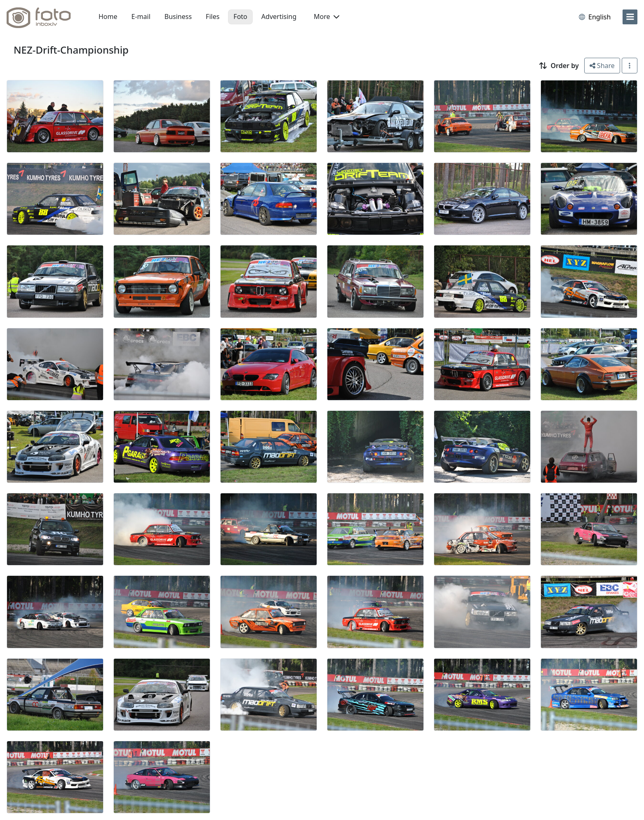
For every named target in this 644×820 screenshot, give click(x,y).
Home (108, 16)
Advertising (279, 16)
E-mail (141, 16)
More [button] (327, 16)
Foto (240, 16)
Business (178, 16)
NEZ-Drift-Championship (71, 50)
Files (213, 16)
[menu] (630, 17)
